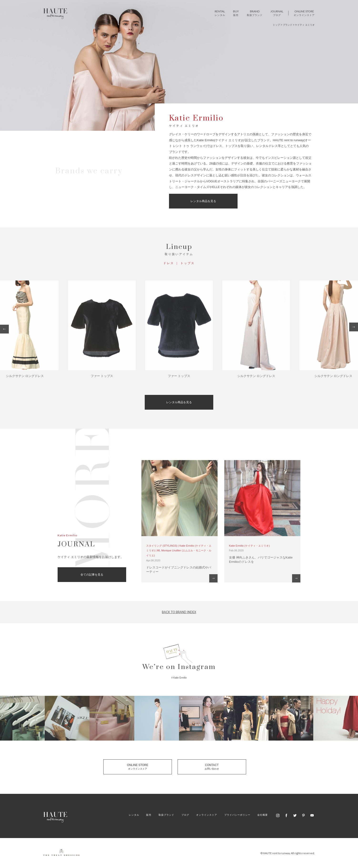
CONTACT (212, 767)
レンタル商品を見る (203, 201)
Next (354, 329)
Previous (4, 331)
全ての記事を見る (92, 575)
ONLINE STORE (138, 767)
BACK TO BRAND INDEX (179, 612)
